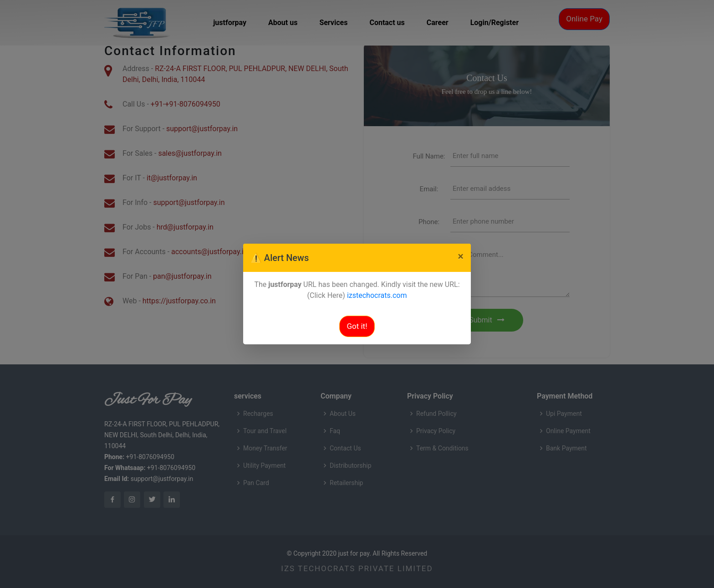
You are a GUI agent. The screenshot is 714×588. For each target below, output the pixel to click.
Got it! (357, 326)
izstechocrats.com (377, 295)
